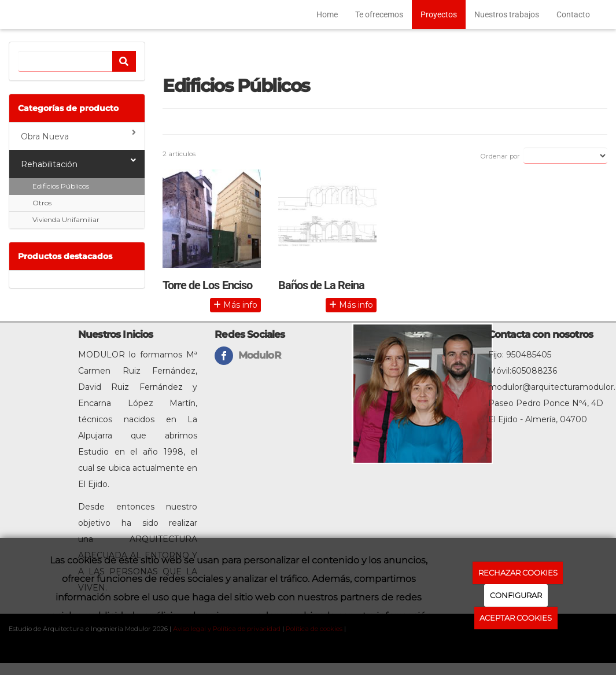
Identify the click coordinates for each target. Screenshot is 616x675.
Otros (42, 203)
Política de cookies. (516, 644)
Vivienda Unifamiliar (66, 220)
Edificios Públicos (61, 186)
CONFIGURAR (516, 595)
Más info (235, 305)
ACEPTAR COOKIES (516, 618)
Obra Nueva (78, 135)
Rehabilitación (78, 163)
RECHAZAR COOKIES (518, 573)
